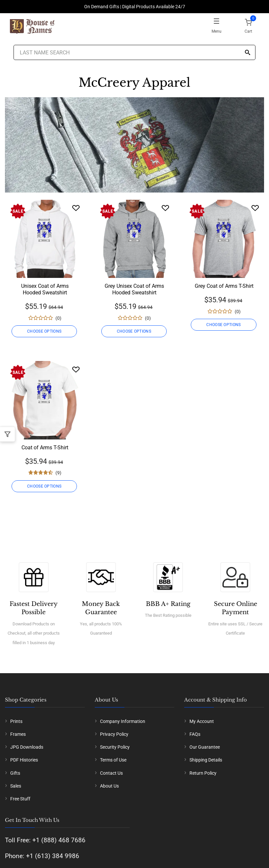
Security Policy (115, 747)
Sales (16, 786)
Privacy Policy (114, 734)
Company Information (123, 721)
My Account (202, 721)
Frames (18, 734)
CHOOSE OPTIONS (45, 331)
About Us (109, 786)
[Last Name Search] (135, 52)
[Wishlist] (76, 208)
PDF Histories (24, 760)
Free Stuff (20, 799)
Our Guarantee (205, 747)
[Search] (248, 53)
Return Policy (203, 773)
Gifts (15, 773)
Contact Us (111, 773)
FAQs (195, 734)
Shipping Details (206, 760)
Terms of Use (113, 760)
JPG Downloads (27, 747)
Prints (16, 721)
